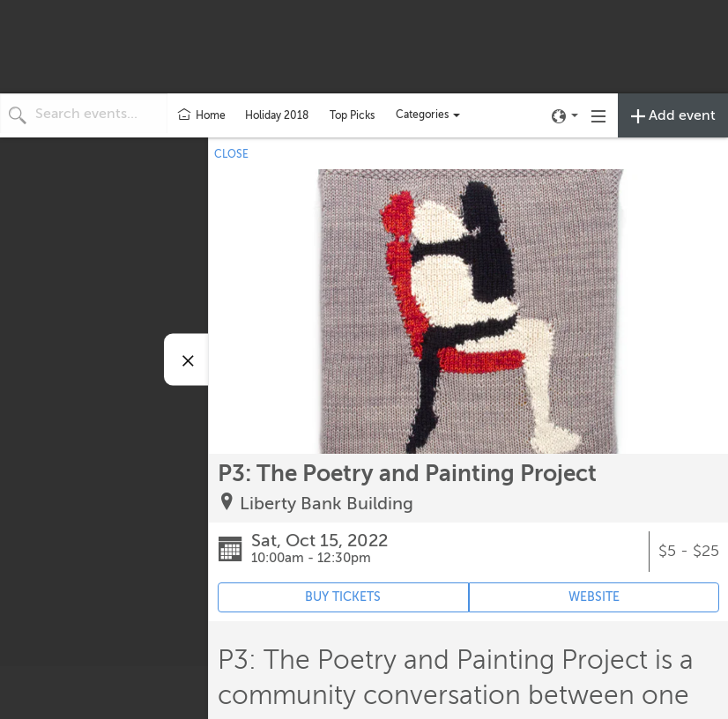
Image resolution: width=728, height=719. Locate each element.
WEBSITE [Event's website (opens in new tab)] (594, 597)
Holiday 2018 (277, 115)
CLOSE (231, 154)
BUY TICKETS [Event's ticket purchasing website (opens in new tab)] (343, 597)
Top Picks (352, 115)
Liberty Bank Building (327, 504)
